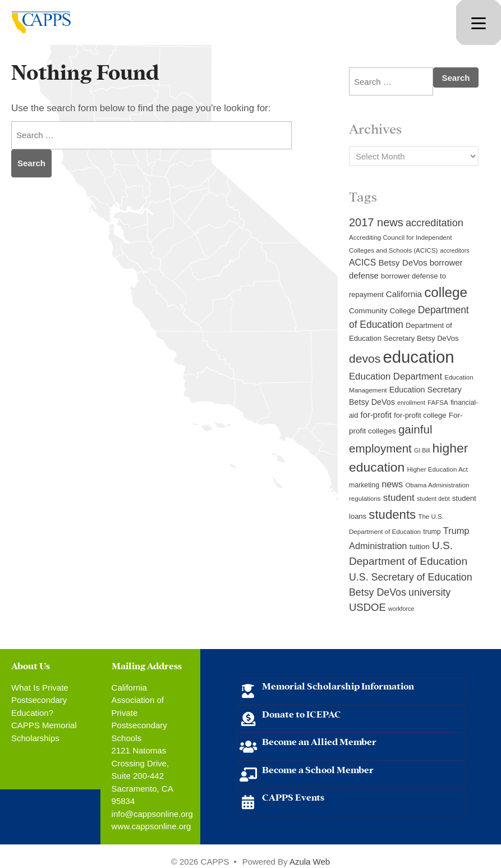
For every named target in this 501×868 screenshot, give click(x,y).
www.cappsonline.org (151, 826)
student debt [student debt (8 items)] (433, 499)
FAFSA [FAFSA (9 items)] (438, 403)
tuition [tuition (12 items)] (420, 547)
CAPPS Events (293, 796)
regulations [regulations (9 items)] (365, 499)
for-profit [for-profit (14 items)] (376, 415)
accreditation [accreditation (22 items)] (435, 223)
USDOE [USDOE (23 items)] (367, 607)
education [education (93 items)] (418, 357)
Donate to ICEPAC (302, 713)
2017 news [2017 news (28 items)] (376, 222)
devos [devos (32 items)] (365, 358)
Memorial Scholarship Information (338, 685)
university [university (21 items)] (429, 592)
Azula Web (310, 862)
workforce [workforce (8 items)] (401, 609)
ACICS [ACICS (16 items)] (362, 262)
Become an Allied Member (319, 741)
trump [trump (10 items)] (432, 532)
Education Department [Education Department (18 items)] (396, 376)
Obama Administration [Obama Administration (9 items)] (437, 485)
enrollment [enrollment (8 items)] (411, 403)
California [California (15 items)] (404, 294)
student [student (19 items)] (399, 498)
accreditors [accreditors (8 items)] (454, 250)
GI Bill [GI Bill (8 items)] (422, 450)
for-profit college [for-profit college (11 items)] (420, 415)
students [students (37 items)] (392, 515)
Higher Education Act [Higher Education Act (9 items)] (438, 469)
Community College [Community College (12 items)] (382, 311)
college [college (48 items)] (446, 292)
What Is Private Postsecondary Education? (40, 700)
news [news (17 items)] (392, 484)
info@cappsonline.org (152, 814)
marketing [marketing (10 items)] (364, 485)
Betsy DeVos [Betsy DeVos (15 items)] (403, 262)
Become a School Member (318, 769)
